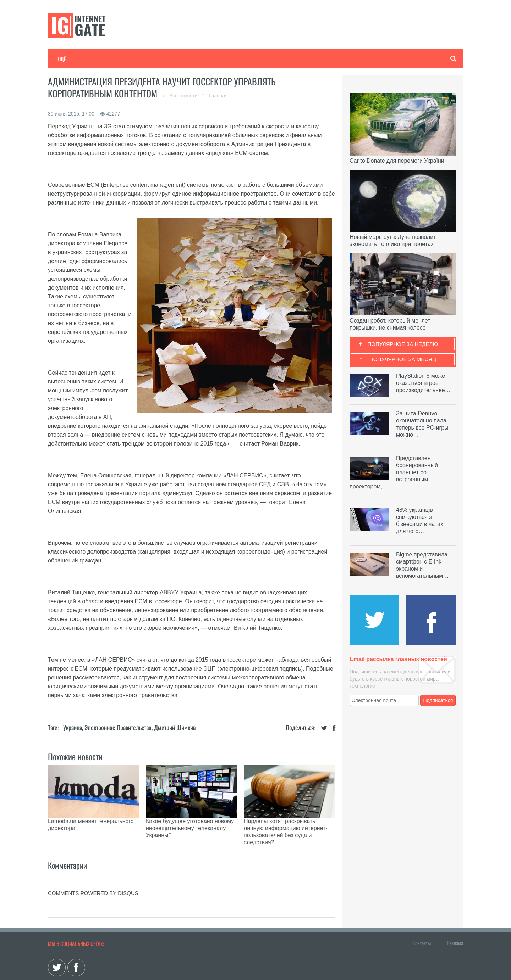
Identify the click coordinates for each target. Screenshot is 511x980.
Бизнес (145, 59)
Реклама (455, 918)
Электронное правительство (118, 727)
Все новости (184, 96)
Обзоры (240, 59)
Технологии (71, 59)
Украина (73, 727)
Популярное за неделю (403, 344)
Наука (174, 59)
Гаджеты (272, 59)
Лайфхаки (206, 59)
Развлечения (109, 59)
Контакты (422, 918)
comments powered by (93, 868)
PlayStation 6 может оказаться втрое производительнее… (423, 383)
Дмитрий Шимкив (175, 727)
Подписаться (438, 700)
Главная (218, 96)
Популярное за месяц (403, 359)
